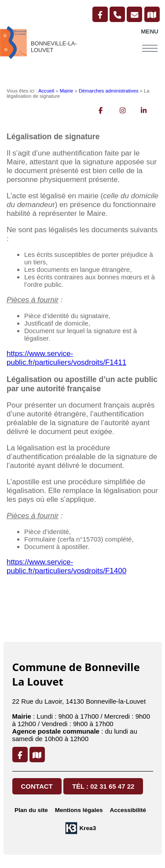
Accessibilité (128, 810)
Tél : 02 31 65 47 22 (103, 786)
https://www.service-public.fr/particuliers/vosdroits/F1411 (66, 358)
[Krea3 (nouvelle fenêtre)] (80, 828)
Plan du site (31, 810)
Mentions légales (79, 810)
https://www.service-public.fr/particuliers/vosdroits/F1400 (66, 566)
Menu (150, 32)
